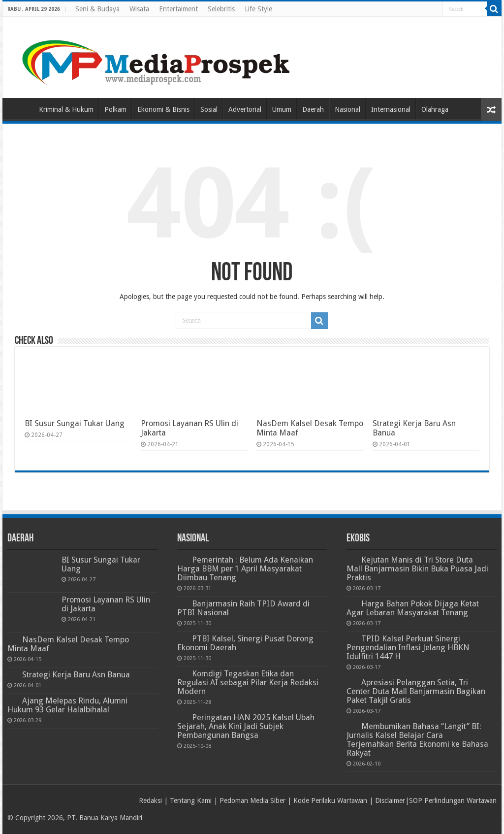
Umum (282, 109)
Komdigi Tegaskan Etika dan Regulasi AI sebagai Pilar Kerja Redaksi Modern (248, 683)
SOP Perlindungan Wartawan (453, 801)
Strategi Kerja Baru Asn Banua (76, 675)
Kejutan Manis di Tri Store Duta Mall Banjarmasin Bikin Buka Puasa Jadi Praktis (417, 569)
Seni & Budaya (97, 9)
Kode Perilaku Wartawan (330, 801)
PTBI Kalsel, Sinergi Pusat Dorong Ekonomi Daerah (245, 643)
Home (20, 108)
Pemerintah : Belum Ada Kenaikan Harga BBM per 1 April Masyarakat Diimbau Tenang (245, 569)
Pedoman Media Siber (252, 801)
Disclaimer (390, 801)
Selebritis (221, 9)
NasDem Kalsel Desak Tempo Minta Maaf (68, 644)
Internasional (391, 109)
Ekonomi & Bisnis (163, 109)
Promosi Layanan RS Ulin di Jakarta (106, 604)
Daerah (313, 109)
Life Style (258, 9)
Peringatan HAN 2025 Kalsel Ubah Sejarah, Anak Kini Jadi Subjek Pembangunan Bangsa (246, 726)
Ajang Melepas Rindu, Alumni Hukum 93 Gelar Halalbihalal (67, 705)
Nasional (347, 109)
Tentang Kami (191, 801)
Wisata (139, 9)
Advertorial (245, 109)
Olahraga (435, 109)
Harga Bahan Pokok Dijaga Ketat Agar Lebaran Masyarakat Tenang (413, 608)
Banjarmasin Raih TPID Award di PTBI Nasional (243, 608)
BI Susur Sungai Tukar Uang (75, 423)
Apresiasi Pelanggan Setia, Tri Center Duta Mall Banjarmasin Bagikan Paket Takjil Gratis (416, 691)
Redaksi (150, 801)
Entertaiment (178, 9)
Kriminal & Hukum (66, 109)
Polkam (115, 109)
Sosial (209, 109)
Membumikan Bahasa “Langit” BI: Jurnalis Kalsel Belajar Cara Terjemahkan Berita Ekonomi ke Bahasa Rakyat (417, 740)
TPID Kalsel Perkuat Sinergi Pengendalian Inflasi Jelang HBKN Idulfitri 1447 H (408, 648)
